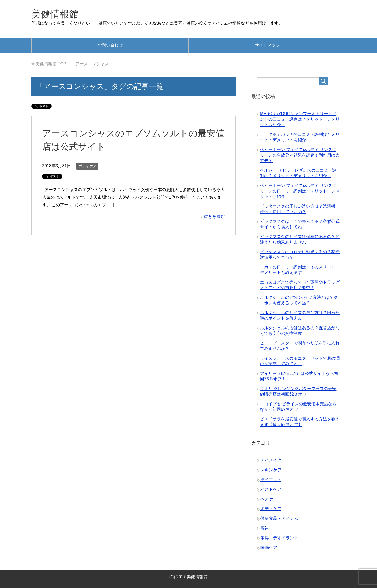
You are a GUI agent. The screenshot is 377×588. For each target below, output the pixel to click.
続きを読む (214, 216)
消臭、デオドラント (279, 538)
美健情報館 (55, 14)
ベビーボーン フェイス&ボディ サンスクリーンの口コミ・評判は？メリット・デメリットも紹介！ (300, 191)
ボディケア (87, 166)
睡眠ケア (269, 547)
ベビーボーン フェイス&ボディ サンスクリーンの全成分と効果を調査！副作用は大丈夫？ (300, 155)
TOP (51, 64)
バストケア (271, 489)
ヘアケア (269, 499)
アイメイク (271, 460)
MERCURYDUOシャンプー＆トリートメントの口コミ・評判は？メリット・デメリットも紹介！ (300, 119)
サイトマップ (267, 45)
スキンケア (271, 470)
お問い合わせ (110, 45)
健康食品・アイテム (279, 518)
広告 (265, 528)
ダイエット (271, 480)
